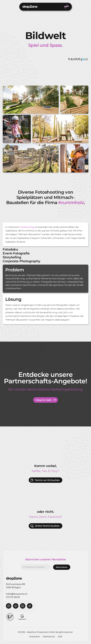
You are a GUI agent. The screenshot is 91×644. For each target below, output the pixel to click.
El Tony (53, 471)
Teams (33, 517)
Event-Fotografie (16, 253)
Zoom (43, 517)
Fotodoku (10, 249)
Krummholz (71, 202)
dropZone (30, 7)
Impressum (35, 637)
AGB (60, 637)
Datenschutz (49, 637)
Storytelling (12, 257)
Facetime (54, 517)
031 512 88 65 (13, 597)
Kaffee (36, 471)
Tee (44, 471)
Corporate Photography (22, 261)
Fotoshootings (27, 227)
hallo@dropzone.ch (17, 594)
